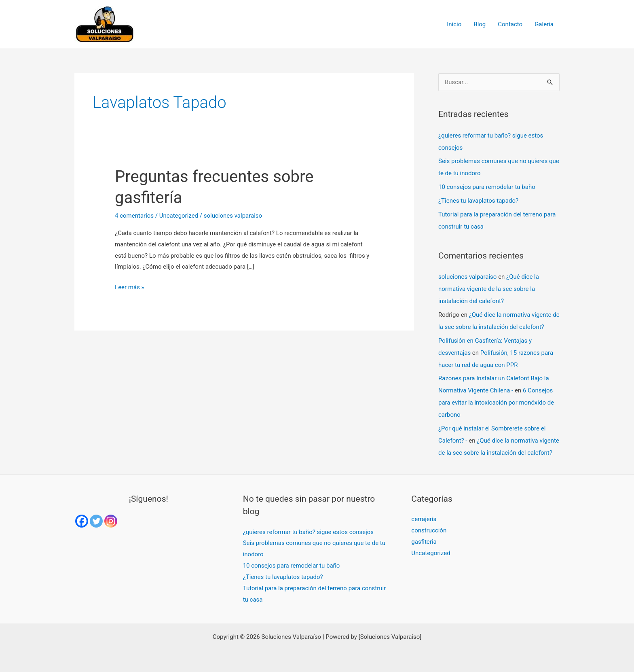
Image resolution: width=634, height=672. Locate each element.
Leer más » (130, 286)
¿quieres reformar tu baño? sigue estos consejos (308, 532)
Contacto (510, 24)
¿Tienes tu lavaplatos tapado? (478, 201)
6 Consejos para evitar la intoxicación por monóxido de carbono (496, 403)
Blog (480, 24)
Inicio (454, 24)
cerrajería (424, 519)
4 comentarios (134, 216)
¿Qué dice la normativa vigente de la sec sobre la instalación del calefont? (489, 289)
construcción (429, 530)
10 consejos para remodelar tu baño (487, 187)
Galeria (544, 24)
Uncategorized (179, 216)
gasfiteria (424, 542)
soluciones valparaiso (467, 277)
